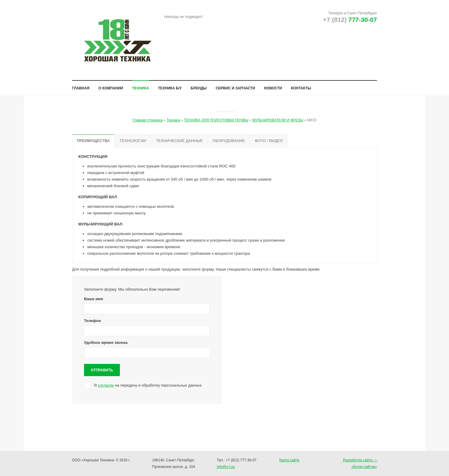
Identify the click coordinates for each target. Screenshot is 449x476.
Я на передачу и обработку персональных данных (148, 389)
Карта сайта (289, 460)
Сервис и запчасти (235, 86)
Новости (273, 86)
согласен (106, 389)
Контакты (301, 86)
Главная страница (148, 118)
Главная (81, 86)
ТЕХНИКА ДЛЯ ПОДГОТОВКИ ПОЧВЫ (216, 118)
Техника (141, 86)
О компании (111, 86)
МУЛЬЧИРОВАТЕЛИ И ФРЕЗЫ (278, 118)
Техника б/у (170, 86)
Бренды (199, 86)
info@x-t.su (226, 467)
